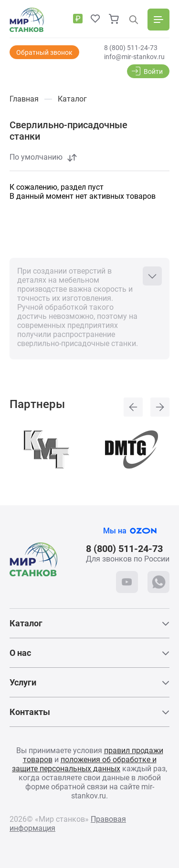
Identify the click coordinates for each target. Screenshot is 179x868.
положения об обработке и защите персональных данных (84, 764)
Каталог (26, 623)
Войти (153, 71)
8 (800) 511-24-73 (131, 48)
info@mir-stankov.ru (134, 57)
